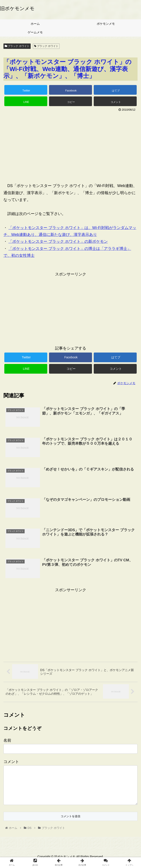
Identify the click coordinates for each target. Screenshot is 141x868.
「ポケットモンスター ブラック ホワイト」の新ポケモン (58, 241)
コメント (11, 762)
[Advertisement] (70, 145)
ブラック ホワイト (17, 46)
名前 (7, 740)
